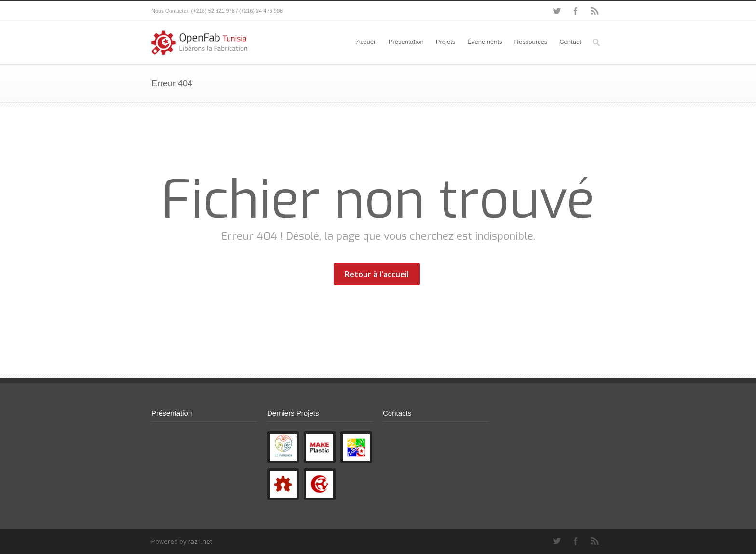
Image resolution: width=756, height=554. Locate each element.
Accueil (366, 42)
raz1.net (200, 541)
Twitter (556, 11)
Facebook (576, 11)
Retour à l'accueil (377, 274)
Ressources (531, 42)
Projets (445, 42)
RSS (595, 11)
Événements (485, 42)
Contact (570, 42)
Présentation (406, 42)
